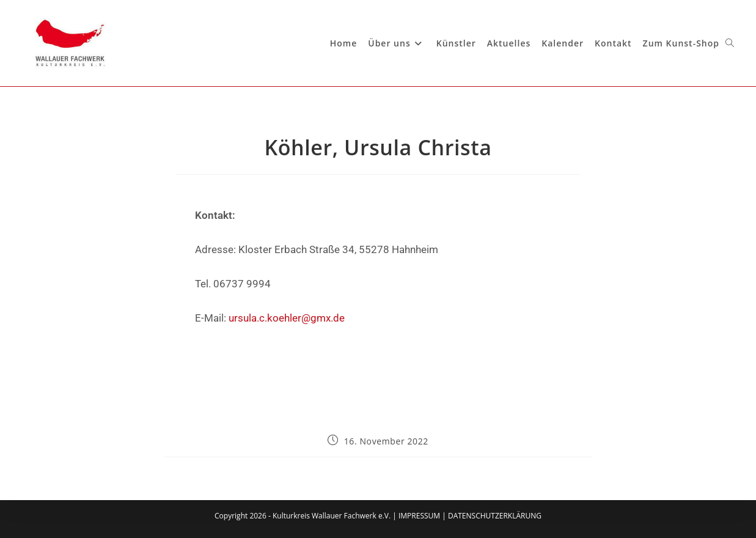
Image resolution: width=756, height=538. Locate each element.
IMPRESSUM (419, 516)
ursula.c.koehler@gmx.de (287, 318)
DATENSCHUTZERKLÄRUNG (495, 516)
